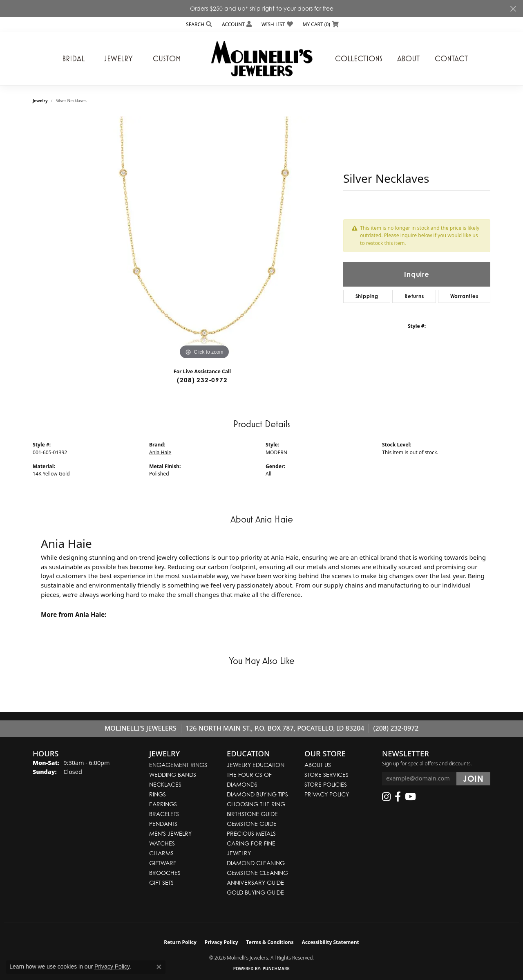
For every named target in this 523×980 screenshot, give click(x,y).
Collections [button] (359, 58)
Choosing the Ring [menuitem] (256, 804)
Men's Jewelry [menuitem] (170, 833)
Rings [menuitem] (158, 794)
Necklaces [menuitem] (165, 784)
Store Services (326, 775)
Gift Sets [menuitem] (161, 882)
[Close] (513, 9)
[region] (204, 239)
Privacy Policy (327, 794)
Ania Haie (160, 452)
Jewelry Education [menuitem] (256, 765)
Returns (414, 296)
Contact (451, 58)
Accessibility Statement (330, 942)
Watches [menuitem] (162, 843)
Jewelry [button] (118, 58)
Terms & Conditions (270, 942)
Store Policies (326, 784)
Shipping (367, 296)
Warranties (464, 296)
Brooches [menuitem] (165, 873)
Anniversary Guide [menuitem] (255, 882)
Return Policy (180, 942)
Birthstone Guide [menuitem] (252, 814)
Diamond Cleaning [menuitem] (256, 863)
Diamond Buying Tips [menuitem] (257, 794)
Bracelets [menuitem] (164, 814)
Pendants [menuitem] (163, 824)
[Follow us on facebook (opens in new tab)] (398, 797)
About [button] (408, 58)
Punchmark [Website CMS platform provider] (276, 969)
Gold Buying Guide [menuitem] (255, 892)
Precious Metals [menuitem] (251, 833)
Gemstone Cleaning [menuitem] (257, 873)
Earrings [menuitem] (163, 804)
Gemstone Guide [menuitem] (252, 824)
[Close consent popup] (159, 967)
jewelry (40, 101)
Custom (167, 58)
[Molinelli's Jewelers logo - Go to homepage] (261, 58)
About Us (318, 765)
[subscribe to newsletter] (473, 779)
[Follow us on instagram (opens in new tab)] (386, 797)
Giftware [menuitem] (163, 863)
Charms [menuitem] (161, 853)
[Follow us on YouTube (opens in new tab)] (410, 797)
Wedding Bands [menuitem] (173, 775)
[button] (198, 24)
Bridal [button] (73, 58)
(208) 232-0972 (202, 380)
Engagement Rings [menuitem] (178, 765)
